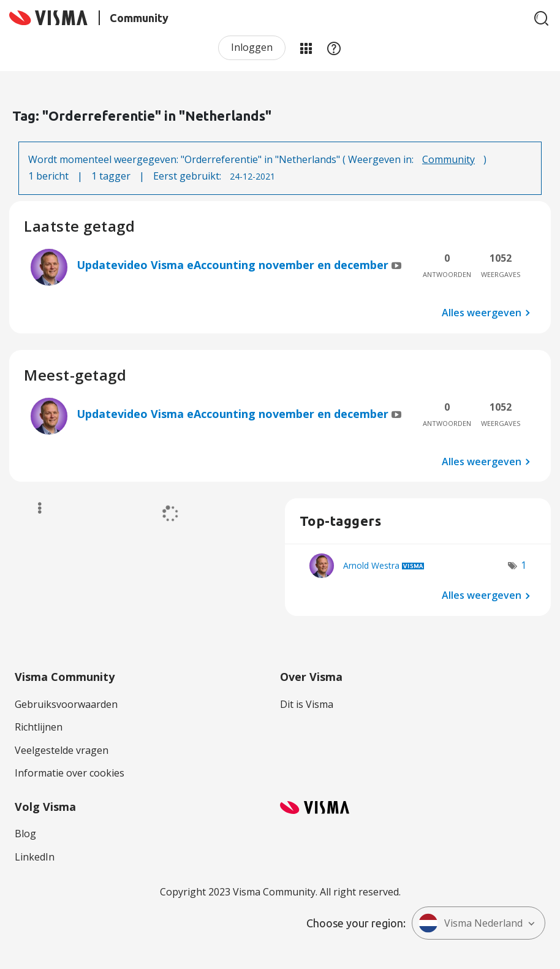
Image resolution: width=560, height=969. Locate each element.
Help (334, 48)
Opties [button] (34, 508)
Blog (25, 834)
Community (448, 159)
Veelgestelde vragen (62, 750)
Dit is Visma (307, 704)
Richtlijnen (39, 727)
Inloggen (252, 47)
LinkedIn (35, 857)
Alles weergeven (482, 312)
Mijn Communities (306, 48)
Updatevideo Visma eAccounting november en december (234, 265)
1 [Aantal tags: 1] (524, 565)
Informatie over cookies (70, 773)
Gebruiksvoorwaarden (66, 704)
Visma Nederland (471, 923)
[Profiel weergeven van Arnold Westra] (371, 565)
